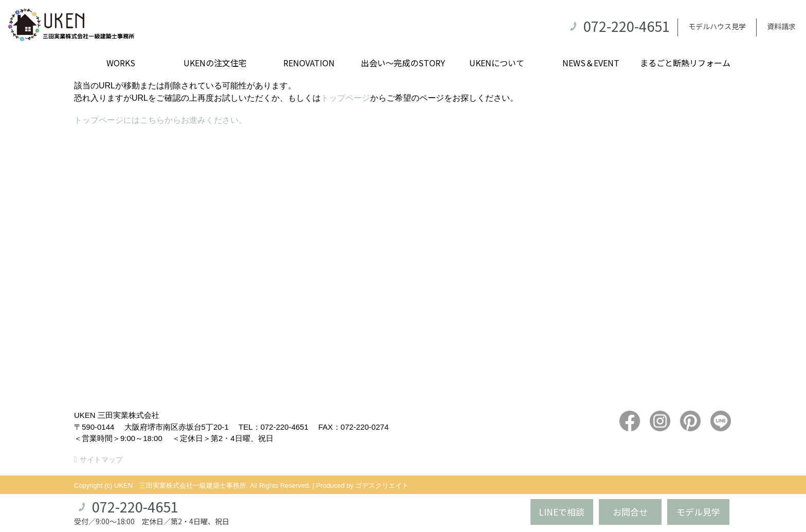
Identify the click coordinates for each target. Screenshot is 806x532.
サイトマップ (101, 460)
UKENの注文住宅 (215, 63)
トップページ (345, 98)
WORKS (121, 63)
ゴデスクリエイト (382, 485)
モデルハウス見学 (717, 26)
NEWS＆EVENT (591, 63)
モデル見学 (698, 512)
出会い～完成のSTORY (403, 63)
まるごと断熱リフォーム (685, 63)
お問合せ (630, 512)
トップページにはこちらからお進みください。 (160, 120)
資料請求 (781, 26)
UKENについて (497, 63)
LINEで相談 (562, 512)
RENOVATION (309, 63)
